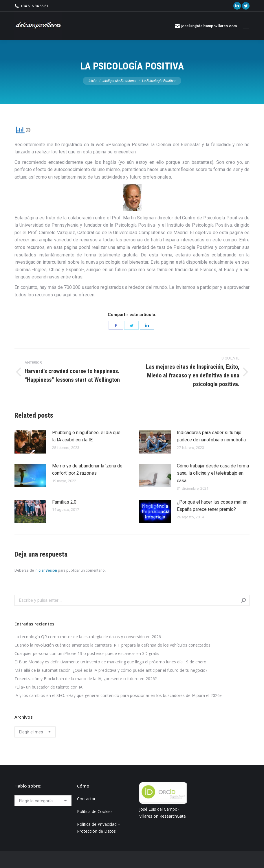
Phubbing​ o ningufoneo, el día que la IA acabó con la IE (86, 436)
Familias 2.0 (64, 502)
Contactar (86, 799)
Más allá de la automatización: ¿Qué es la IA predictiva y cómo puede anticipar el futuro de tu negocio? (111, 670)
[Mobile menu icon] (246, 26)
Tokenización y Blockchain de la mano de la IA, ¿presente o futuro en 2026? (86, 679)
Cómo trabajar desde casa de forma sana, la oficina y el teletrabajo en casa (213, 473)
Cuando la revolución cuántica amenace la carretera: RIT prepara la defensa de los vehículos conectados (112, 645)
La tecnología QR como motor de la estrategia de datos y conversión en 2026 (88, 637)
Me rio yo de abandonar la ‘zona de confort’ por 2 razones (87, 470)
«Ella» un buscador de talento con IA (48, 687)
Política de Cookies (95, 811)
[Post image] (30, 442)
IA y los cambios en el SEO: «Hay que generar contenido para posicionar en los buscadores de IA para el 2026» (118, 695)
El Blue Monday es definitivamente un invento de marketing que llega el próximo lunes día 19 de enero (110, 662)
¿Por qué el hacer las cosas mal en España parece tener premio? (212, 506)
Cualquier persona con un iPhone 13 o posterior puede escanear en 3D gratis (87, 653)
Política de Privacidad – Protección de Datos (99, 828)
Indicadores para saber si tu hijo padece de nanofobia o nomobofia (211, 436)
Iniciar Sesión (46, 570)
